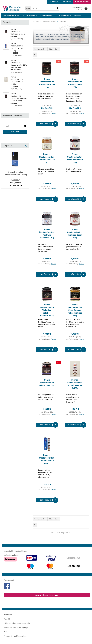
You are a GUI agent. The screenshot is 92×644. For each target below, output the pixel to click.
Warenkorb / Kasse (82, 2)
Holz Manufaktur (30, 16)
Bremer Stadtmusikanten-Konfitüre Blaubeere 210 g (47, 234)
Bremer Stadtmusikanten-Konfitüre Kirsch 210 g (75, 234)
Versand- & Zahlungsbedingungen (16, 628)
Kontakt (7, 619)
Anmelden (15, 132)
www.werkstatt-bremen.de (47, 595)
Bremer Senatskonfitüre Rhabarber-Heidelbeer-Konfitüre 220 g (47, 310)
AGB (6, 632)
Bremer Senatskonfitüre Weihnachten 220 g (47, 383)
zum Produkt (46, 124)
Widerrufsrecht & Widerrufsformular (17, 623)
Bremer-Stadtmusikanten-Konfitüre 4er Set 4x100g (75, 384)
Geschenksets (46, 16)
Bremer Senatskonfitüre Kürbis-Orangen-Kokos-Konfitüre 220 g (75, 310)
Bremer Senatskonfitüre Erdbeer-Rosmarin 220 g (47, 83)
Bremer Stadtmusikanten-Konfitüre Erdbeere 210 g (75, 158)
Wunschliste (67, 2)
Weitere (78, 16)
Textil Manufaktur (63, 16)
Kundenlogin (54, 2)
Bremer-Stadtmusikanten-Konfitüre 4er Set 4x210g (47, 459)
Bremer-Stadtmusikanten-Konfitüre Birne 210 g (47, 158)
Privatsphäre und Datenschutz (15, 636)
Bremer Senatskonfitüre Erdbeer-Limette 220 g (75, 83)
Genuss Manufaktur (11, 16)
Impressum (8, 615)
